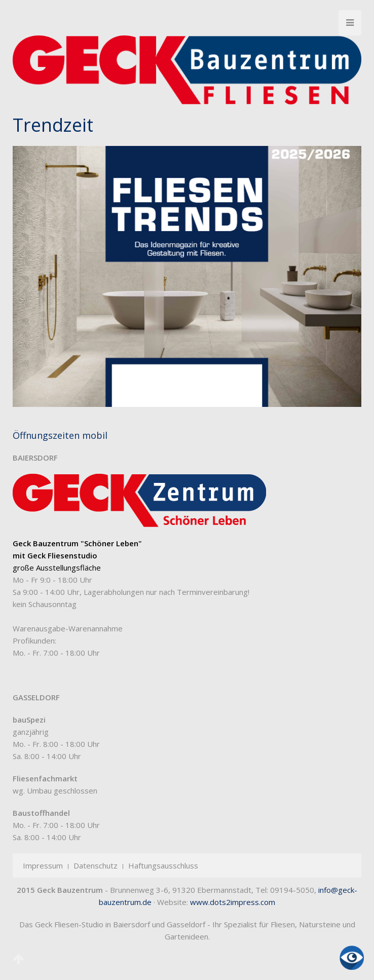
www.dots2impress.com (233, 902)
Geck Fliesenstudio (62, 555)
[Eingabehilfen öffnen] (352, 958)
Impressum (43, 865)
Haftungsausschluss (163, 865)
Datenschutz (96, 865)
